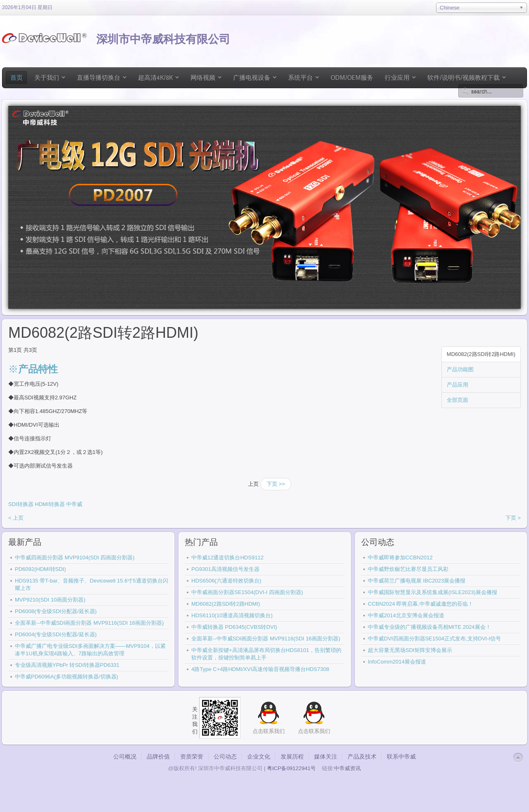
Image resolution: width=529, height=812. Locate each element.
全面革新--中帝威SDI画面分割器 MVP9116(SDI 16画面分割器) (89, 623)
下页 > (513, 518)
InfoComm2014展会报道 (397, 662)
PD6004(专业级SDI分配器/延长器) (56, 634)
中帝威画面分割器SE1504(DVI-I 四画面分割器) (247, 592)
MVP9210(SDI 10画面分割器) (50, 600)
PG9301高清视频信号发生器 (225, 569)
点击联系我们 (314, 731)
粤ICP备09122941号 (292, 768)
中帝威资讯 (347, 768)
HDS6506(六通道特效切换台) (226, 581)
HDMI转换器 (50, 504)
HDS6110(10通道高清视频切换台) (232, 615)
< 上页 (16, 518)
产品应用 (458, 385)
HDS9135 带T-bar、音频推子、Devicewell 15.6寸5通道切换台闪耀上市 (92, 584)
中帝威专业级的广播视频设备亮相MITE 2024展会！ (429, 627)
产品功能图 (460, 369)
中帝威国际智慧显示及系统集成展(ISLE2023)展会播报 (432, 592)
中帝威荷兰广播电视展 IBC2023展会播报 (417, 581)
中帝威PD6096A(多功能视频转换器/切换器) (67, 677)
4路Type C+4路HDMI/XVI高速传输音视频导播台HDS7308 (260, 669)
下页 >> (276, 484)
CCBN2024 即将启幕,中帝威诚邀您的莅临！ (421, 604)
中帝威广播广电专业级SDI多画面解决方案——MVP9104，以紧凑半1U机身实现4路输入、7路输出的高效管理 (90, 650)
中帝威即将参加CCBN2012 (400, 558)
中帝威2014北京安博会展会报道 (406, 615)
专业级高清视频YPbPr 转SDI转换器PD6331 (67, 665)
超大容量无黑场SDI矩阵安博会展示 (410, 650)
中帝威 (74, 504)
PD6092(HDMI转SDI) (41, 569)
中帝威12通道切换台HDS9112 (228, 558)
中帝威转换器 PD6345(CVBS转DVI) (234, 627)
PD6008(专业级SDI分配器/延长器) (56, 611)
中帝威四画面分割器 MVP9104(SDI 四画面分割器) (75, 558)
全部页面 (458, 400)
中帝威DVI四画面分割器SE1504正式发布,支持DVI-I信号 (434, 639)
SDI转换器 (21, 504)
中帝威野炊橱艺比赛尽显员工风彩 (408, 569)
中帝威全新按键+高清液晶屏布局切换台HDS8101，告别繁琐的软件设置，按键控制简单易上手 (266, 654)
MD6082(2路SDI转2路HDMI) (481, 354)
